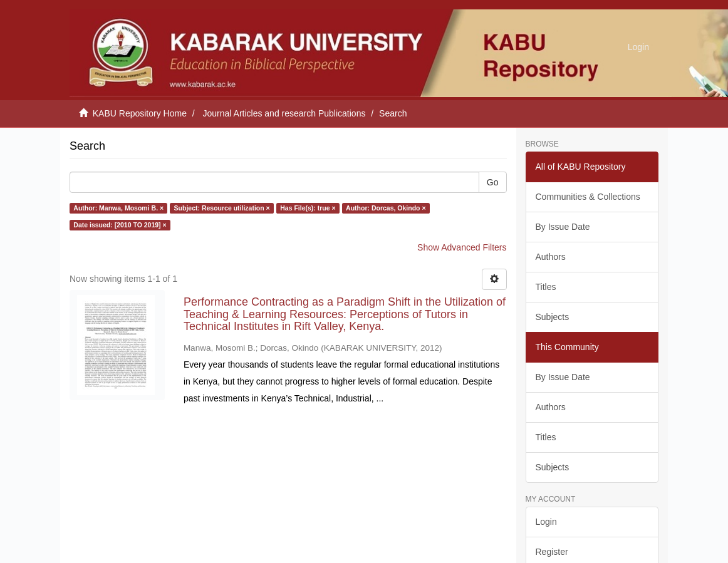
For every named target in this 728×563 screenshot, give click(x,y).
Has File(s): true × (308, 208)
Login (546, 522)
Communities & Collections (588, 197)
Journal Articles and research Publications (284, 113)
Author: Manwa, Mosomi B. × (118, 208)
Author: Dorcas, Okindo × (386, 208)
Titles (546, 287)
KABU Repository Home (140, 113)
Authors (551, 257)
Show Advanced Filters (462, 247)
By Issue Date (563, 227)
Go (493, 182)
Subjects (553, 317)
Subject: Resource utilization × (222, 208)
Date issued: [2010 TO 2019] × (120, 225)
